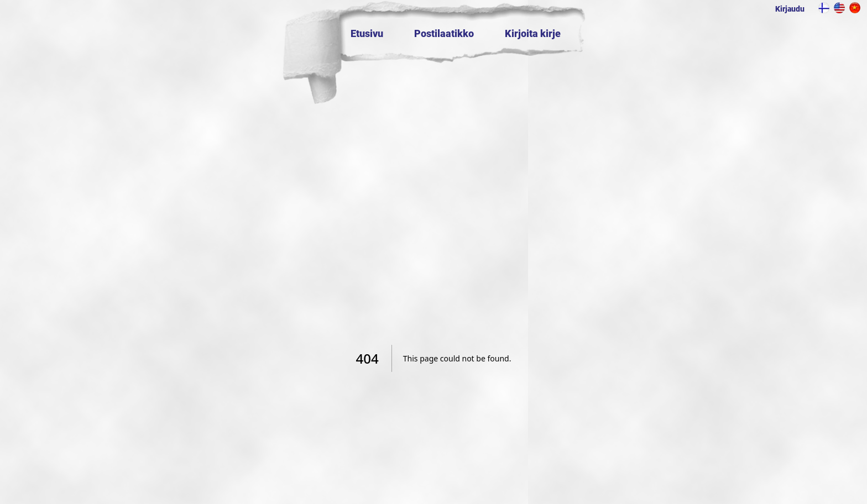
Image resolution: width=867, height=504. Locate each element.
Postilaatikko (444, 33)
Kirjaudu (790, 9)
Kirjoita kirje (533, 33)
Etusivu (367, 33)
